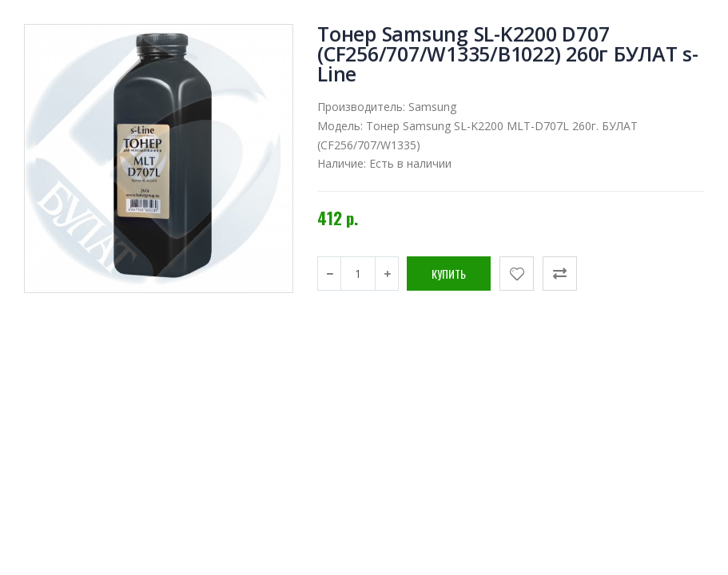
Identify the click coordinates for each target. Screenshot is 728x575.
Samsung (432, 107)
